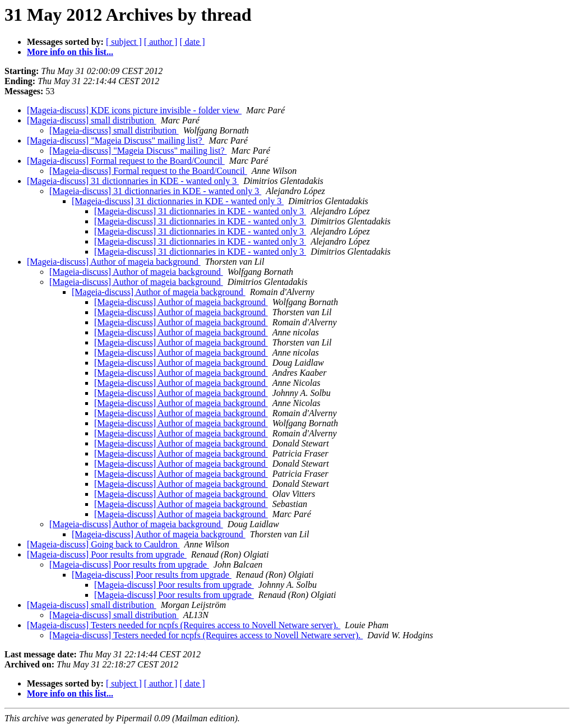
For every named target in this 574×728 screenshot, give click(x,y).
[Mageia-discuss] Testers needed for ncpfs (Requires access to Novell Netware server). (184, 625)
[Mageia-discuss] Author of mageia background (114, 262)
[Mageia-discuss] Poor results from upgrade (107, 554)
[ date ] (192, 42)
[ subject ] (124, 42)
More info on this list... (70, 52)
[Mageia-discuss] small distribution (92, 120)
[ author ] (161, 42)
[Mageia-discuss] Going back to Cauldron (103, 544)
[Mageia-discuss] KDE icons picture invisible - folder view (134, 110)
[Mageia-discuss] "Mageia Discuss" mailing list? (116, 140)
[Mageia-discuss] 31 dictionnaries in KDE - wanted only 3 (133, 181)
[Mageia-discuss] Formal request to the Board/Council (126, 161)
